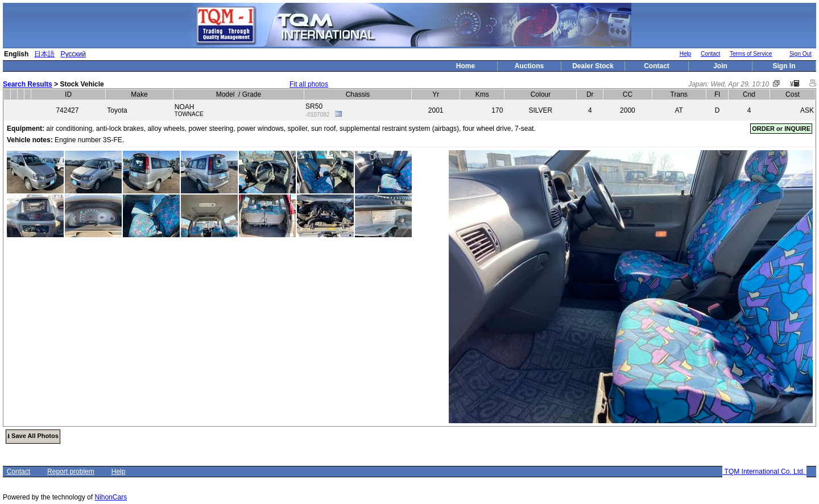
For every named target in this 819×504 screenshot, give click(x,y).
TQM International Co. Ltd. (764, 472)
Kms (482, 94)
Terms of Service (751, 54)
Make (139, 94)
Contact (710, 54)
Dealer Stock (593, 66)
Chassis (358, 94)
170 (497, 110)
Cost (793, 94)
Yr (436, 94)
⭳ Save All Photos (33, 436)
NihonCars (111, 497)
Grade (252, 94)
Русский (73, 54)
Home (466, 66)
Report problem (71, 472)
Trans (679, 94)
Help (686, 54)
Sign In (784, 66)
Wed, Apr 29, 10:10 (740, 84)
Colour (541, 94)
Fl (717, 94)
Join (720, 66)
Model (226, 94)
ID (68, 94)
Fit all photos (309, 84)
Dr (590, 94)
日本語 (44, 54)
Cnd (749, 94)
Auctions (529, 66)
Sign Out (801, 54)
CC (628, 94)
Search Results (28, 84)
